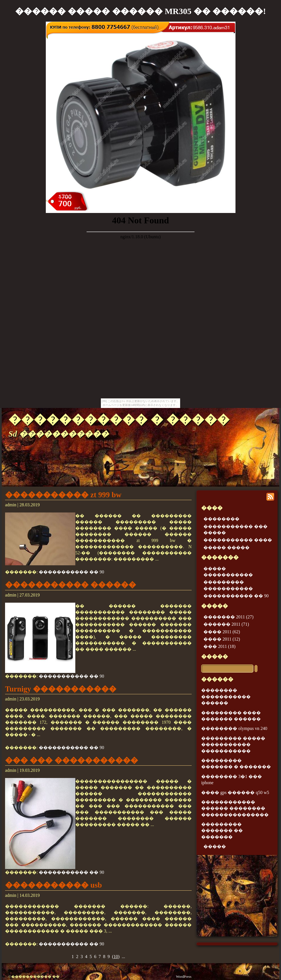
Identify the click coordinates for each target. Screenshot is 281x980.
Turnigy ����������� (61, 689)
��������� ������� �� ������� (222, 831)
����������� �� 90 (71, 572)
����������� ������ (71, 585)
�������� (221, 519)
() (116, 957)
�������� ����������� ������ (226, 697)
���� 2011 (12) (222, 639)
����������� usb (54, 885)
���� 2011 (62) (222, 632)
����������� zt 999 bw (63, 495)
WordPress (184, 977)
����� (215, 656)
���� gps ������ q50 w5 (235, 792)
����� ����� (226, 547)
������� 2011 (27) (228, 617)
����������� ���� (238, 540)
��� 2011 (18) (219, 646)
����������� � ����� (119, 419)
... (123, 957)
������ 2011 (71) (226, 624)
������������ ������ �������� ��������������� (235, 808)
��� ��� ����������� (72, 760)
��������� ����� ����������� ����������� (233, 745)
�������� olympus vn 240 (234, 728)
